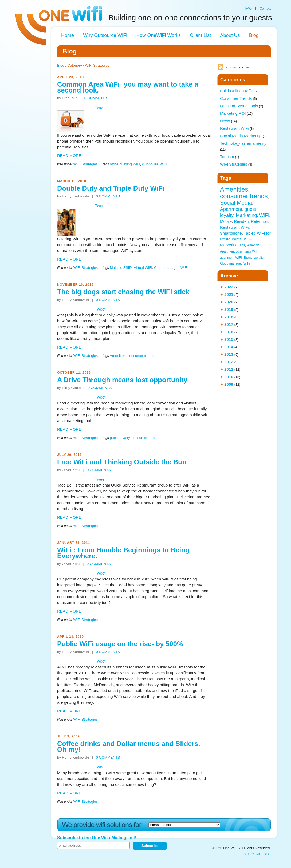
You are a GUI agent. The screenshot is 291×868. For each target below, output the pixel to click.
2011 (229, 369)
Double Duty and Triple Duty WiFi (111, 188)
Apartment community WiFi (239, 251)
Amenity (253, 245)
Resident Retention (251, 221)
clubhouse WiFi (154, 164)
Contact (265, 9)
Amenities (118, 356)
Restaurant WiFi (237, 128)
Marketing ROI (236, 113)
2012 (229, 362)
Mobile (226, 221)
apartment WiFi (231, 258)
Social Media (236, 203)
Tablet (249, 233)
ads (242, 245)
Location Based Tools (241, 106)
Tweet (100, 107)
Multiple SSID (121, 268)
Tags (226, 178)
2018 (229, 317)
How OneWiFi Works (158, 35)
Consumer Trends (238, 98)
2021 (229, 294)
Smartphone (231, 233)
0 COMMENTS (96, 98)
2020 (229, 302)
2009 (229, 384)
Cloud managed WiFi (171, 268)
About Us (230, 35)
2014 (229, 347)
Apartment (231, 209)
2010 (229, 377)
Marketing (246, 215)
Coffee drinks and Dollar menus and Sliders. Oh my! (129, 747)
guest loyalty (120, 438)
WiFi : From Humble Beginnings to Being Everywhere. (123, 553)
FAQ (249, 9)
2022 (229, 287)
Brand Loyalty (254, 258)
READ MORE (69, 156)
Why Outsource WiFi (105, 35)
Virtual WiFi (143, 268)
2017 (229, 324)
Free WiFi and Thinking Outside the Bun (122, 462)
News (228, 121)
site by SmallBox (256, 854)
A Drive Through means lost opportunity (122, 380)
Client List (200, 35)
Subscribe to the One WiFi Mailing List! (97, 838)
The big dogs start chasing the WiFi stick (123, 292)
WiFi (264, 215)
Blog (254, 35)
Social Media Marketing (243, 136)
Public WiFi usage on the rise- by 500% (120, 644)
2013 (229, 354)
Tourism (229, 157)
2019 (229, 309)
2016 (229, 332)
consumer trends (141, 356)
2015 (229, 339)
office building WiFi (125, 164)
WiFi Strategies (85, 164)
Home (68, 35)
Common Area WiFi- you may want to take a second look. (128, 87)
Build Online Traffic (239, 91)
